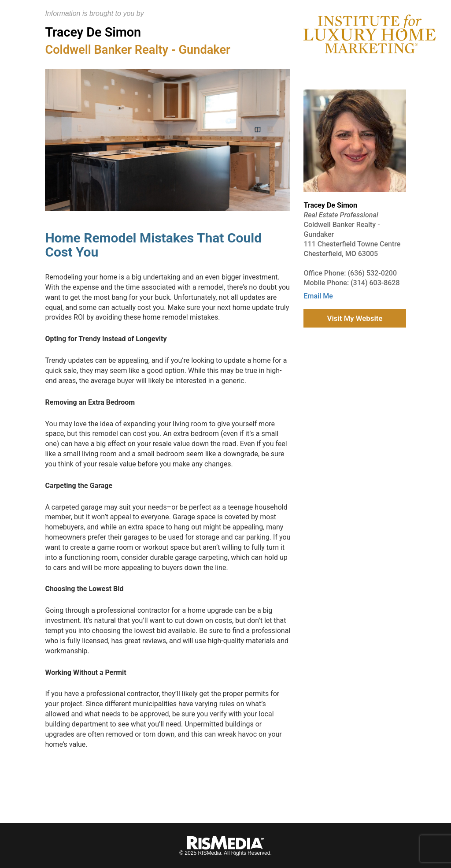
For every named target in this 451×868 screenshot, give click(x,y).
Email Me (318, 296)
